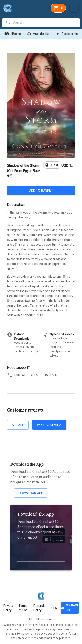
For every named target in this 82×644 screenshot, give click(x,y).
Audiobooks (39, 34)
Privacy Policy (9, 608)
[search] (46, 23)
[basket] (58, 8)
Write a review (49, 425)
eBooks (13, 34)
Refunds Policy (39, 608)
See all (18, 425)
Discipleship (67, 34)
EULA (53, 608)
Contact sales (23, 375)
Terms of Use (23, 608)
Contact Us (70, 608)
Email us (54, 375)
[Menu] (74, 8)
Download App (31, 493)
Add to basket (41, 190)
